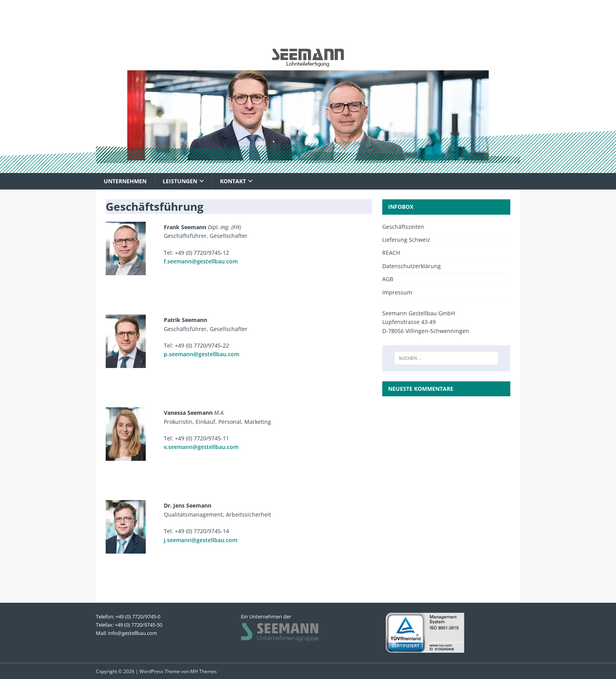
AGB (388, 279)
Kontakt (233, 181)
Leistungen (180, 181)
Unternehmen (125, 181)
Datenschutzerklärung (412, 266)
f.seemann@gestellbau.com (201, 261)
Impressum (397, 292)
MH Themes (203, 671)
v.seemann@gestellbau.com (201, 447)
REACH (391, 253)
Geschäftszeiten (403, 227)
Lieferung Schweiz (406, 240)
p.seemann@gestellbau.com (202, 354)
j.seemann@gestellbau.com (201, 540)
